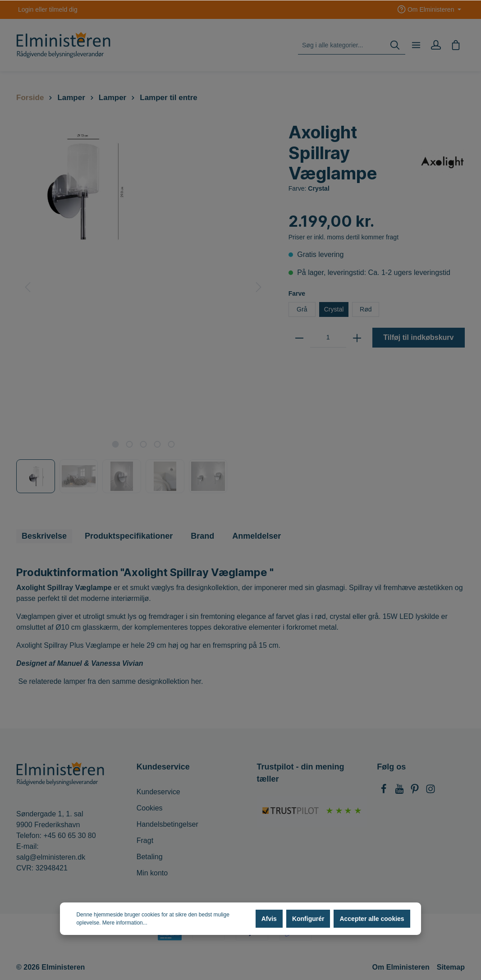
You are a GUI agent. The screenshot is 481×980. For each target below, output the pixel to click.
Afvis (269, 919)
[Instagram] (431, 791)
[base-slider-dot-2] (129, 444)
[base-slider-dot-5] (171, 444)
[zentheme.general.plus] (357, 338)
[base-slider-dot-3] (143, 444)
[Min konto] (436, 45)
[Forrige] (27, 287)
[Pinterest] (416, 791)
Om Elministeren (401, 967)
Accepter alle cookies (372, 919)
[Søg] (395, 45)
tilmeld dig (63, 9)
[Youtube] (400, 791)
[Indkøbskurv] (456, 45)
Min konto (152, 873)
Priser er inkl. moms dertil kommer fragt (344, 237)
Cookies (150, 808)
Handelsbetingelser (167, 824)
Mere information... (125, 923)
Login (26, 9)
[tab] (44, 536)
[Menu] (416, 45)
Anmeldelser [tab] (257, 536)
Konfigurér (308, 919)
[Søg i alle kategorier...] (341, 45)
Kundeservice (158, 792)
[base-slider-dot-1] (115, 444)
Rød (366, 309)
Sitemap (451, 967)
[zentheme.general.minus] (299, 338)
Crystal (334, 309)
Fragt (145, 840)
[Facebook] (385, 791)
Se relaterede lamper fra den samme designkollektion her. (110, 681)
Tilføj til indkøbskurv (418, 337)
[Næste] (259, 287)
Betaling (150, 857)
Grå (302, 309)
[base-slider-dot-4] (157, 444)
